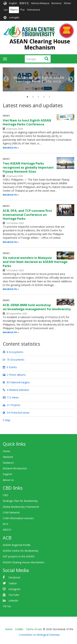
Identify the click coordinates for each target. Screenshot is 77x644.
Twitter (13, 583)
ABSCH (7, 530)
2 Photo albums (14, 375)
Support (7, 474)
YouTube (14, 595)
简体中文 (24, 3)
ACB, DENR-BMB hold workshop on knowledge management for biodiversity (37, 307)
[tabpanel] (38, 67)
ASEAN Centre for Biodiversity (21, 551)
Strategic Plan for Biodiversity (20, 501)
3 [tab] (38, 97)
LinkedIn (13, 601)
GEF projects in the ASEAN (19, 556)
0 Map (7, 420)
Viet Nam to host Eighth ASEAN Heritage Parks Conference (39, 79)
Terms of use (34, 629)
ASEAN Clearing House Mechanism (40, 44)
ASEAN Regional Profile (17, 545)
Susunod (71, 79)
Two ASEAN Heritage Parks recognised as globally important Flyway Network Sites (28, 167)
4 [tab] (44, 97)
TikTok (7, 606)
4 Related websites (16, 390)
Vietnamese (34, 10)
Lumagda (14, 17)
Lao (6, 10)
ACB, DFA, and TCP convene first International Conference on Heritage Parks (27, 215)
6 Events (10, 367)
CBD (5, 495)
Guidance (8, 463)
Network (8, 457)
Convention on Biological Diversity (39, 635)
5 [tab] (49, 97)
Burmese (57, 3)
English (13, 3)
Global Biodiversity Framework (21, 507)
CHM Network (11, 512)
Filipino (14, 10)
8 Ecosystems (13, 352)
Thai (22, 10)
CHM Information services (18, 518)
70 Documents (14, 360)
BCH (5, 524)
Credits (19, 629)
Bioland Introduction (15, 468)
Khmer (68, 3)
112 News (11, 397)
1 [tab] (27, 97)
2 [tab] (33, 97)
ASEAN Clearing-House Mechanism (24, 562)
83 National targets (16, 382)
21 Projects (12, 405)
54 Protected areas (16, 413)
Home (6, 451)
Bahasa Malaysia (40, 3)
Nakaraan (6, 79)
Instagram (14, 589)
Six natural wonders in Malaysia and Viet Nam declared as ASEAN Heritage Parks (35, 262)
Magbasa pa (10, 148)
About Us (8, 480)
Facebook (14, 577)
